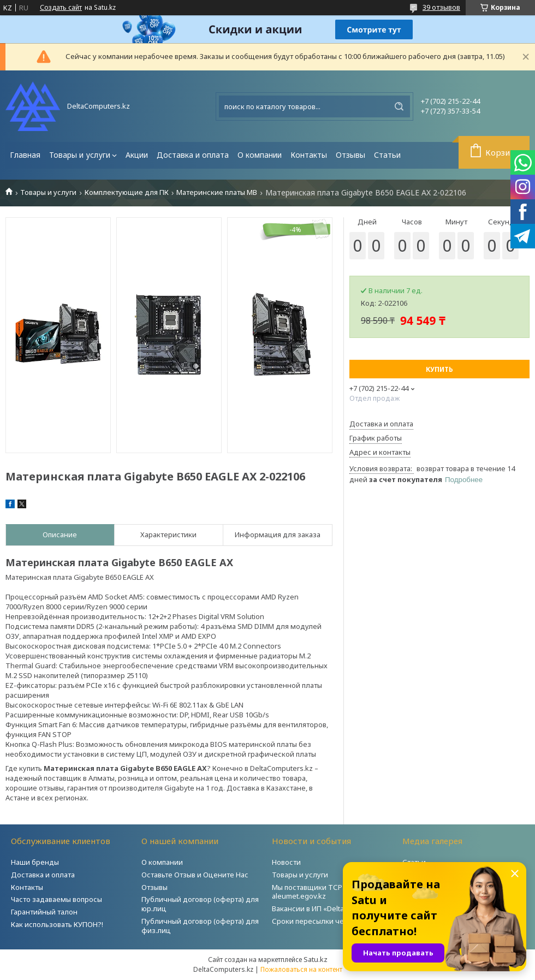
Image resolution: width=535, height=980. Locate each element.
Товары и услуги (80, 155)
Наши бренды (35, 862)
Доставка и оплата (193, 155)
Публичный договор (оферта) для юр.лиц (200, 904)
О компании (260, 155)
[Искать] (399, 106)
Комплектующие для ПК (127, 192)
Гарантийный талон (44, 912)
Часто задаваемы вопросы (57, 899)
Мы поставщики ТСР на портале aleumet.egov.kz (327, 892)
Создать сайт (61, 8)
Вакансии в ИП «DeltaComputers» (328, 908)
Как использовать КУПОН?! (57, 924)
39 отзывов (441, 7)
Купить (439, 369)
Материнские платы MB (217, 192)
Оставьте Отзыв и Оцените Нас (195, 875)
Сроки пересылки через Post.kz (327, 921)
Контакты (309, 155)
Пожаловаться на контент (301, 969)
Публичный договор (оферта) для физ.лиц (200, 926)
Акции (137, 155)
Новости (286, 862)
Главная (25, 155)
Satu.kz (316, 959)
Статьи (387, 155)
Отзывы (350, 155)
